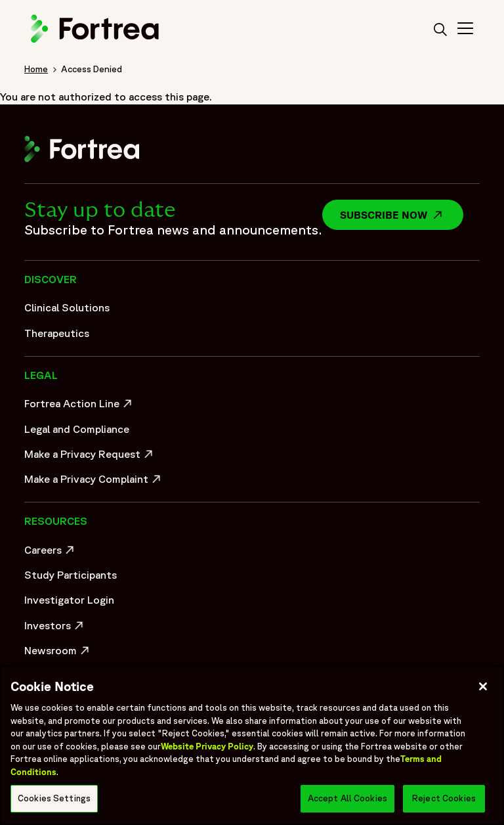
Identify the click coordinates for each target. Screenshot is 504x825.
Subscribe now (402, 215)
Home (36, 69)
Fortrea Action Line (80, 407)
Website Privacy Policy (207, 747)
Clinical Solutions (67, 307)
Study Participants (71, 575)
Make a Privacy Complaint (90, 482)
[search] (440, 30)
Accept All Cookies (347, 798)
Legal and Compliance (77, 429)
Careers (51, 553)
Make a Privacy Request (90, 457)
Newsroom (58, 654)
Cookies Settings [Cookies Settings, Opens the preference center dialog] (54, 798)
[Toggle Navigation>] (465, 30)
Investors (55, 629)
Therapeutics (57, 333)
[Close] (483, 686)
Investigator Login (69, 600)
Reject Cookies (444, 798)
